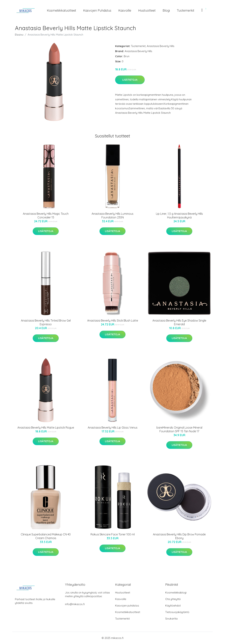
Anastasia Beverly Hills (161, 46)
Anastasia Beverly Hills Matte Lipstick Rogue (46, 428)
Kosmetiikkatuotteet (62, 10)
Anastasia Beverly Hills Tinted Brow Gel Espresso (46, 322)
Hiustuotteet (147, 10)
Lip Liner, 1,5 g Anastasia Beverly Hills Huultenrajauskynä (179, 216)
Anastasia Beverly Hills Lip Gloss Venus (113, 428)
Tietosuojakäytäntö (177, 612)
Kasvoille (125, 10)
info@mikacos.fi (75, 604)
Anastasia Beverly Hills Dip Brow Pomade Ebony (179, 536)
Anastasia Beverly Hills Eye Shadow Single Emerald (179, 322)
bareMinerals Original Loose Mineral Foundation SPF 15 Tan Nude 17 (179, 429)
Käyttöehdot (173, 606)
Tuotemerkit (186, 10)
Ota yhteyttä (173, 599)
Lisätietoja (130, 80)
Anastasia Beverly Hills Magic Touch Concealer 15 (46, 216)
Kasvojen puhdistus (97, 10)
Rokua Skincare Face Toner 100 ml (113, 534)
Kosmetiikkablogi (176, 593)
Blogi (166, 10)
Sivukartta (171, 619)
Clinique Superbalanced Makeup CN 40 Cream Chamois (46, 536)
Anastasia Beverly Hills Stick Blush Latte (113, 321)
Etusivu (19, 35)
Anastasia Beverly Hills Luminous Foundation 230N (112, 216)
